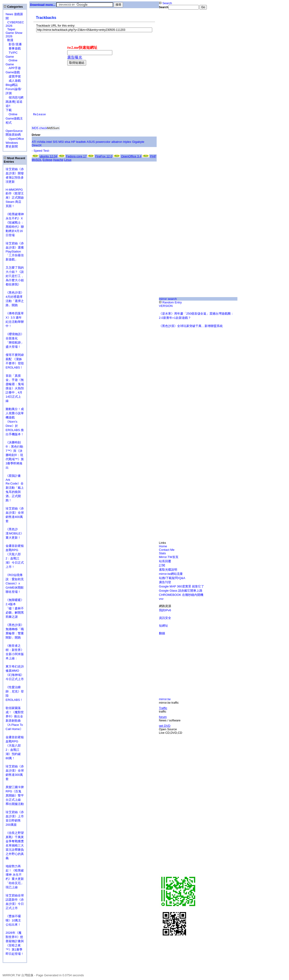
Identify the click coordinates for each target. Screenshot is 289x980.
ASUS (91, 142)
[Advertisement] (174, 87)
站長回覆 (165, 561)
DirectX (37, 145)
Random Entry (170, 302)
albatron (117, 142)
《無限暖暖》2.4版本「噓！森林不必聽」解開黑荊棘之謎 (15, 608)
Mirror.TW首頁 (169, 557)
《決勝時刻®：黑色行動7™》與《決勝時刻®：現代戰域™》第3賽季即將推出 (15, 455)
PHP (153, 156)
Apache (58, 160)
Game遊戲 (13, 72)
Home (163, 546)
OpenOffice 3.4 (131, 156)
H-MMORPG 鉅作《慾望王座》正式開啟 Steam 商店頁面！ (15, 198)
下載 (9, 110)
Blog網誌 (12, 85)
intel (49, 142)
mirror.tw (165, 699)
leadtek (81, 142)
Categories (13, 7)
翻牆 (162, 633)
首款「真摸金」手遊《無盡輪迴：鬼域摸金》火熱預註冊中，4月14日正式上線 (15, 388)
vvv (161, 599)
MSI (61, 142)
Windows (12, 143)
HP (73, 142)
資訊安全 (165, 618)
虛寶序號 (13, 76)
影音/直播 (14, 44)
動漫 (10, 40)
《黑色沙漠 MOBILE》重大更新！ (15, 533)
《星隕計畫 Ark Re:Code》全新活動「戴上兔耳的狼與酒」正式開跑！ (15, 488)
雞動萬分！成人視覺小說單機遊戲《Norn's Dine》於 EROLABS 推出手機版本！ (15, 422)
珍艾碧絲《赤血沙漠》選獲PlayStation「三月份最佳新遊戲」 (15, 251)
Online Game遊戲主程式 (14, 118)
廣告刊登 (165, 582)
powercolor (103, 142)
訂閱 (162, 565)
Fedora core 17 (76, 156)
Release (40, 114)
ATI (34, 142)
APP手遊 (13, 68)
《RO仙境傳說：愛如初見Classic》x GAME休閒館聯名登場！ (15, 583)
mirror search (168, 299)
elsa (67, 142)
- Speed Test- (41, 151)
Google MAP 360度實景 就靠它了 (182, 586)
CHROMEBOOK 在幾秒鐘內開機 (181, 595)
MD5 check (40, 128)
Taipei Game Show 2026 (14, 33)
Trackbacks (46, 18)
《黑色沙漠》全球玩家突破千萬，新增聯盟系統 (191, 326)
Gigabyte (138, 142)
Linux (68, 160)
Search (166, 3)
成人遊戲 (13, 81)
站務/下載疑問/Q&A (172, 578)
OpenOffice (15, 139)
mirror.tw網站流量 (171, 574)
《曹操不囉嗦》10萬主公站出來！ (13, 920)
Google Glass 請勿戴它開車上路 (181, 591)
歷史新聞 (12, 146)
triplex (127, 142)
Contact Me (167, 550)
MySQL (37, 160)
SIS (55, 142)
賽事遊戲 (13, 48)
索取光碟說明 (168, 570)
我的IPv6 (165, 610)
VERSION (166, 306)
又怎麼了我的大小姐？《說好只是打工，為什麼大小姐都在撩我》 (15, 276)
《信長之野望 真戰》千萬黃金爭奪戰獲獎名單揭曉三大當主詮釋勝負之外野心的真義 (15, 845)
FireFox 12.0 (104, 156)
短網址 (164, 626)
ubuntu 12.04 (48, 156)
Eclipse (47, 160)
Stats (162, 553)
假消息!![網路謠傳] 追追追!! (14, 102)
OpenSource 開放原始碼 (14, 131)
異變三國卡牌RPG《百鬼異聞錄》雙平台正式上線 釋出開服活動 (15, 796)
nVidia (41, 142)
